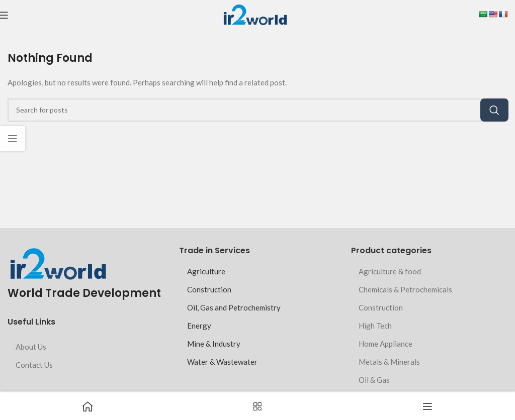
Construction (209, 289)
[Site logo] (255, 14)
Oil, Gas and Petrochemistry (234, 307)
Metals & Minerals (389, 362)
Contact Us (34, 365)
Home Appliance (385, 344)
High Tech (375, 326)
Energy (199, 326)
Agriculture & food (390, 271)
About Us (31, 347)
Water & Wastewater (222, 362)
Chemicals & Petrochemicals (405, 289)
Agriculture (206, 271)
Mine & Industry (214, 344)
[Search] (257, 110)
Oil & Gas (374, 380)
